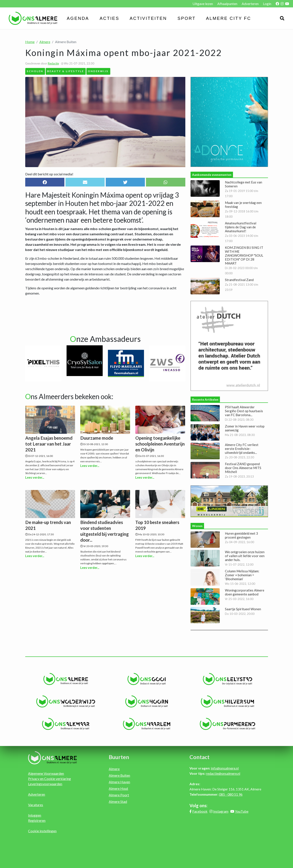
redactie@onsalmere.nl (223, 773)
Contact (199, 757)
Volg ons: (198, 805)
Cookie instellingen (42, 831)
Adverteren (250, 4)
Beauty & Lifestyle (66, 71)
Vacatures (36, 805)
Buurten (119, 757)
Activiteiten (148, 18)
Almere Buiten (119, 775)
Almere (45, 42)
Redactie (53, 63)
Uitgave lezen (203, 4)
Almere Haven (119, 782)
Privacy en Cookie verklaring (49, 779)
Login (267, 4)
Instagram (221, 811)
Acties (109, 18)
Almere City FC (229, 18)
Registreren (37, 820)
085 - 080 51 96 (231, 794)
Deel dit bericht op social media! (49, 174)
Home (30, 42)
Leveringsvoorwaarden (45, 784)
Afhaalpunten (227, 4)
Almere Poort (119, 795)
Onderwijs (98, 71)
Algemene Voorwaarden (46, 773)
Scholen (35, 71)
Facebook (200, 811)
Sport (187, 18)
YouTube (242, 811)
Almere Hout (118, 788)
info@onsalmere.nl (225, 768)
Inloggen (35, 815)
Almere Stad (118, 801)
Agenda (78, 18)
